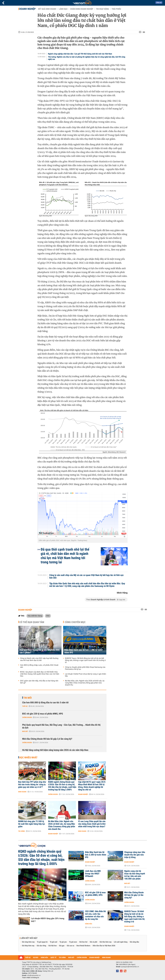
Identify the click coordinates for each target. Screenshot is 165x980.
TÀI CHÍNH (62, 958)
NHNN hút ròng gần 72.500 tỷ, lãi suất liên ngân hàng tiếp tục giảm (32, 824)
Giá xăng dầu (134, 942)
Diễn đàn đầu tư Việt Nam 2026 (104, 946)
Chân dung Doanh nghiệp (82, 9)
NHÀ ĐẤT (71, 958)
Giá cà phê (93, 942)
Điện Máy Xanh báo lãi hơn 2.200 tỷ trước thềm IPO (84, 651)
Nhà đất (25, 731)
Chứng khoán (27, 717)
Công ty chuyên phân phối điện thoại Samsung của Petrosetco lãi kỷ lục (85, 668)
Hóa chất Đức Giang (35, 616)
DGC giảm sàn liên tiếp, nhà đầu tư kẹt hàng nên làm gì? (39, 682)
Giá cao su (70, 946)
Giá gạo (62, 946)
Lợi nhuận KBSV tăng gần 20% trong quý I (48, 920)
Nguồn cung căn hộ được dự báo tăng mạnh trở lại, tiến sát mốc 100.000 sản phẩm (135, 875)
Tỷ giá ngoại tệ (42, 942)
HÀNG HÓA (44, 958)
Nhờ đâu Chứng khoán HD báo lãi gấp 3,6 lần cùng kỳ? (47, 739)
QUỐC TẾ (53, 958)
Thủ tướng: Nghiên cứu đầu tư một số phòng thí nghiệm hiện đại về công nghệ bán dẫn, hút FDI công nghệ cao (87, 58)
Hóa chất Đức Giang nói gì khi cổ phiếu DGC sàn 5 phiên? (40, 651)
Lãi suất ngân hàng (121, 942)
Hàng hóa (89, 924)
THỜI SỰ (28, 958)
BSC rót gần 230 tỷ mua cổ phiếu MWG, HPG (43, 714)
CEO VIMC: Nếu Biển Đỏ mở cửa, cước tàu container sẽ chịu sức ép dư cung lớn (95, 915)
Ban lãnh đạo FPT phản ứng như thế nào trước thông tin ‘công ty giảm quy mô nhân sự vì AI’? (32, 785)
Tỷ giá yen (63, 942)
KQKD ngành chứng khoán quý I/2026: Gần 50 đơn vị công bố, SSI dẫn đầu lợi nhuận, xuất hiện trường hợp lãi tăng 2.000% (62, 786)
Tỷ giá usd (53, 942)
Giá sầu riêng (41, 946)
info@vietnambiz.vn (34, 975)
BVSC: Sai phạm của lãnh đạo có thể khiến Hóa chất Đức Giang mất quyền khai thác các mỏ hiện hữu (40, 674)
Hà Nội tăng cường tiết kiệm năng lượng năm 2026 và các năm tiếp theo (55, 750)
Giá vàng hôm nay (28, 942)
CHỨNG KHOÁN (82, 958)
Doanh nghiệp (27, 9)
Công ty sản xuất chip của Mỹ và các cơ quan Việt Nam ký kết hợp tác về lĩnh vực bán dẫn (86, 577)
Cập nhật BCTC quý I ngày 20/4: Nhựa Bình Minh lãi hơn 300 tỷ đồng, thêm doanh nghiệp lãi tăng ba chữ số (92, 786)
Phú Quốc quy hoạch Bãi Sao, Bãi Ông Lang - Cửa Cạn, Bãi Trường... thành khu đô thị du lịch (61, 726)
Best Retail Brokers (83, 946)
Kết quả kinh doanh (47, 9)
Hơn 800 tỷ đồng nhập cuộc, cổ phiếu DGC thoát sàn (39, 666)
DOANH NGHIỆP (94, 958)
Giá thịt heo (53, 946)
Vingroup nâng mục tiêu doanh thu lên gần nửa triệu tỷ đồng (135, 855)
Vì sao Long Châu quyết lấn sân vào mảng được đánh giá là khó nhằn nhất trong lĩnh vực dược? (92, 824)
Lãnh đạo (63, 9)
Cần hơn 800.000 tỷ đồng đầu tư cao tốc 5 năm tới (45, 703)
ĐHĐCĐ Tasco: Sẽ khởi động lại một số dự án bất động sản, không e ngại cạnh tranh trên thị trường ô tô (85, 660)
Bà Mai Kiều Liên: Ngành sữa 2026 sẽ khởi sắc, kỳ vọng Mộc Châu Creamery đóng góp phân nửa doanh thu (85, 683)
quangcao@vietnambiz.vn (130, 967)
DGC (48, 616)
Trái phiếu (116, 9)
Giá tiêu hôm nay (106, 942)
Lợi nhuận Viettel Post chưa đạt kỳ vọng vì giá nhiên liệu (86, 675)
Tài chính (22, 831)
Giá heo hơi (83, 942)
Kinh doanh (22, 792)
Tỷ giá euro (73, 942)
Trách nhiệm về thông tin (31, 978)
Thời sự (25, 706)
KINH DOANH (106, 958)
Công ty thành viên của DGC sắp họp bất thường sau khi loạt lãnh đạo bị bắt (39, 659)
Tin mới (28, 698)
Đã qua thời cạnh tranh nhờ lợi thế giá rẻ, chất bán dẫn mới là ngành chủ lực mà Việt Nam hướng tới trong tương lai (65, 556)
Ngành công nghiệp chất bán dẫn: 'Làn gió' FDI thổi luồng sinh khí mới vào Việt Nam (80, 54)
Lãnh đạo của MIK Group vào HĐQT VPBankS (93, 874)
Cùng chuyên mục (75, 622)
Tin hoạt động (102, 9)
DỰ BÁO (36, 958)
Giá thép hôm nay (28, 946)
